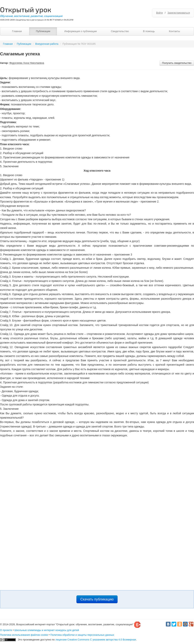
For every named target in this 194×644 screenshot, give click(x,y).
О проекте (6, 630)
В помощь (149, 31)
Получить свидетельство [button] (177, 63)
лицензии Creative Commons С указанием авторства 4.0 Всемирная (96, 640)
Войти (160, 13)
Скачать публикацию (97, 599)
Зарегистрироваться (179, 13)
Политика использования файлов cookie (24, 635)
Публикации (43, 31)
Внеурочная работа (47, 44)
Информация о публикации (81, 31)
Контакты (175, 31)
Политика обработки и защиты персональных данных (82, 635)
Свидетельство (120, 31)
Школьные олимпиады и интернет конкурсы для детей (47, 630)
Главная (17, 31)
